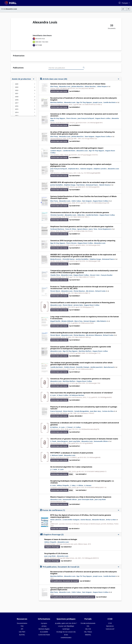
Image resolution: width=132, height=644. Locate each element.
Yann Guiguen (90, 136)
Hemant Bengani (89, 321)
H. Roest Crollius (63, 395)
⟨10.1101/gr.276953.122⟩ (89, 139)
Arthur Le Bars (111, 520)
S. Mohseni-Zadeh (57, 455)
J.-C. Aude (54, 469)
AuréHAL (22, 635)
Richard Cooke (100, 291)
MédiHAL (88, 635)
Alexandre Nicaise (98, 520)
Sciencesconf (110, 629)
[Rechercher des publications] (84, 68)
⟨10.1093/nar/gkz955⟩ (93, 187)
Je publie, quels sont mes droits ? (66, 623)
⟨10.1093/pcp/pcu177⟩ (87, 307)
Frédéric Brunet (70, 367)
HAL (88, 626)
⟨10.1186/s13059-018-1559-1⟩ (80, 217)
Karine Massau (86, 520)
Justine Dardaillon (57, 185)
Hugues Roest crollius (103, 118)
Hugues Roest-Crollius (101, 592)
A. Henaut (88, 485)
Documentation (22, 623)
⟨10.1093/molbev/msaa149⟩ (100, 203)
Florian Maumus (79, 291)
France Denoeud (56, 411)
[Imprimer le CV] (128, 9)
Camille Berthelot (110, 102)
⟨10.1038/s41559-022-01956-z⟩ (92, 104)
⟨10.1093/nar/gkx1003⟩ (93, 245)
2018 (17, 100)
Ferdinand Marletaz (57, 229)
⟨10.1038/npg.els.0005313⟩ (90, 558)
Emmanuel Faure (92, 185)
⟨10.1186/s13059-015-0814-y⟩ (81, 337)
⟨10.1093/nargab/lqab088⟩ (92, 173)
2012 (17, 116)
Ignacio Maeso (82, 229)
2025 (17, 84)
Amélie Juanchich (97, 367)
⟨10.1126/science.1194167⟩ (86, 413)
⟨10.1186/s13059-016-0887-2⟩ (81, 293)
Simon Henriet (68, 411)
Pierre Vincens (71, 118)
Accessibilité (44, 632)
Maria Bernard (109, 367)
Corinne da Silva (108, 411)
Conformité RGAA (44, 635)
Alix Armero (90, 291)
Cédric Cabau (76, 201)
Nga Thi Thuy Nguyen (84, 102)
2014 (17, 112)
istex (71, 474)
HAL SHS (88, 629)
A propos (44, 623)
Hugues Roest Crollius (103, 136)
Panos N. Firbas (71, 229)
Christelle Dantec (69, 259)
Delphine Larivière (100, 169)
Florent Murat (55, 291)
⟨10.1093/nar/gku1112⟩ (93, 353)
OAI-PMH (22, 632)
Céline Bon (81, 215)
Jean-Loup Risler (50, 556)
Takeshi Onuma (104, 185)
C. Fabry (73, 485)
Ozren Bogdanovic (105, 229)
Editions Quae (82, 544)
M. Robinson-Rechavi (77, 395)
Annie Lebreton (56, 520)
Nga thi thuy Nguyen (58, 118)
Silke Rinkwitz (102, 321)
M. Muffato (54, 427)
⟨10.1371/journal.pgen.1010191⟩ (88, 155)
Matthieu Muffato (57, 102)
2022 (17, 90)
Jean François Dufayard (86, 118)
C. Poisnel (69, 427)
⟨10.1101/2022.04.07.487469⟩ (85, 88)
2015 (17, 109)
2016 (17, 106)
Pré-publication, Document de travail (80, 567)
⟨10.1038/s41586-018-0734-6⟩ (83, 231)
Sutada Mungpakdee (82, 411)
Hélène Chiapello (63, 485)
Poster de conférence (80, 510)
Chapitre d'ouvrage (80, 534)
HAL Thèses (88, 632)
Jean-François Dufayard (59, 169)
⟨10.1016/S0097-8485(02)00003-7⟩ (95, 471)
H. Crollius (77, 427)
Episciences (110, 626)
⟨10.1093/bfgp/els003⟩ (105, 397)
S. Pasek (53, 441)
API (22, 629)
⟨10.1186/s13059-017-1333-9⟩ (85, 277)
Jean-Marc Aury (96, 411)
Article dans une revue (80, 79)
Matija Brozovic (56, 259)
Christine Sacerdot (57, 215)
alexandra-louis (40, 39)
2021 (17, 93)
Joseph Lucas (98, 102)
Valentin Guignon (86, 169)
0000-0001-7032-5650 (42, 42)
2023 (17, 87)
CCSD (110, 623)
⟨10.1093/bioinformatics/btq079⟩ (89, 429)
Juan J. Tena (93, 229)
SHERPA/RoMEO (66, 638)
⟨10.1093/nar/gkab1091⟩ (95, 123)
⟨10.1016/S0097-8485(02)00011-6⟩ (95, 487)
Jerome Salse (78, 305)
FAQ (22, 626)
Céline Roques (102, 86)
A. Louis (53, 395)
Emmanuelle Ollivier (101, 441)
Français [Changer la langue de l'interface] (125, 3)
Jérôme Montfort (78, 86)
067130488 (39, 45)
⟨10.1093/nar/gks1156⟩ (93, 383)
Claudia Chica (55, 275)
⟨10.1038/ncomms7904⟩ (86, 323)
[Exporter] (124, 9)
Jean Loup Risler (75, 441)
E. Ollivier (80, 485)
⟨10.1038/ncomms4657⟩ (86, 369)
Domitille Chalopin (83, 367)
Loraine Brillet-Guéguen (71, 520)
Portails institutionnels (88, 623)
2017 (17, 103)
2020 (17, 97)
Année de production (23, 79)
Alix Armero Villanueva (94, 335)
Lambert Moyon (56, 151)
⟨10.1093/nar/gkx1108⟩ (93, 261)
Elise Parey (54, 86)
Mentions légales (44, 629)
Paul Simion (81, 185)
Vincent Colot (95, 275)
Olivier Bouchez (90, 86)
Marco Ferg (78, 321)
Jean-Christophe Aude (86, 499)
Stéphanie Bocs (74, 169)
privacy (44, 626)
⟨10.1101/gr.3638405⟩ (86, 443)
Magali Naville (55, 321)
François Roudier (107, 275)
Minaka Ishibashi (67, 321)
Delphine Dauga (70, 185)
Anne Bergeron (63, 441)
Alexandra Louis (65, 86)
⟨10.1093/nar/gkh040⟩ (94, 457)
